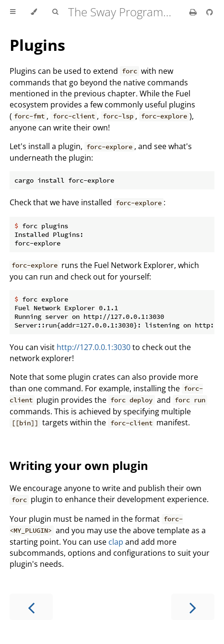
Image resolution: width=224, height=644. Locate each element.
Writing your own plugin (79, 465)
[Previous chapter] (31, 607)
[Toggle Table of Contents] (13, 12)
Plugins (37, 45)
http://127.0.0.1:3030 (94, 347)
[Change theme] (34, 12)
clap (116, 542)
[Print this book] (194, 12)
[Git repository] (210, 12)
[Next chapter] (193, 607)
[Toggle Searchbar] (55, 12)
